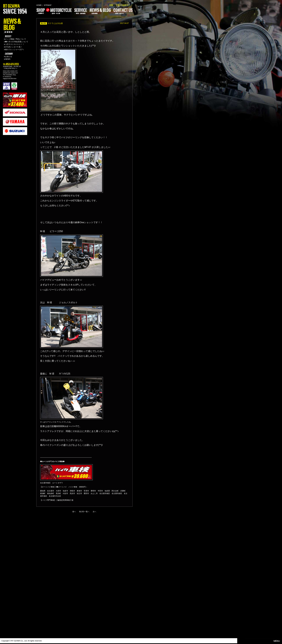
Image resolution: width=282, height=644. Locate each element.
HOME (39, 5)
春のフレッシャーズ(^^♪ (14, 50)
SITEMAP (48, 5)
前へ (74, 512)
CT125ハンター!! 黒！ (14, 47)
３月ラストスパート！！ (15, 44)
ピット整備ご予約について (16, 39)
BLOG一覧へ (84, 512)
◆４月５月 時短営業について (17, 42)
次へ (94, 512)
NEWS (8, 59)
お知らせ (9, 57)
